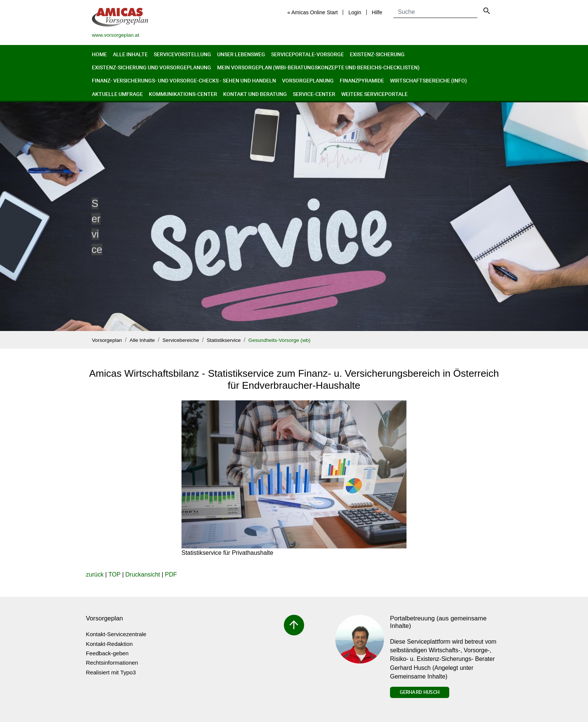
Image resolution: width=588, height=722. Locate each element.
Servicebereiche (181, 340)
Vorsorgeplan (107, 340)
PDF (171, 574)
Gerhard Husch (420, 692)
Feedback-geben (107, 653)
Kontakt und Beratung (255, 94)
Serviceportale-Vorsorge (307, 54)
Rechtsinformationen (112, 663)
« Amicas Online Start (313, 12)
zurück (95, 574)
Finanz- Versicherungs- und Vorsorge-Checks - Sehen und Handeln (184, 80)
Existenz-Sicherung (377, 54)
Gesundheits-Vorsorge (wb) (279, 340)
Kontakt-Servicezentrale (116, 634)
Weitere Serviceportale (374, 94)
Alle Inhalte (130, 54)
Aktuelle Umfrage (117, 94)
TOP (114, 574)
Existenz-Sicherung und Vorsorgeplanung (151, 67)
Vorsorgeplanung (308, 80)
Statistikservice (224, 340)
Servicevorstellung (182, 54)
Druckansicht (142, 574)
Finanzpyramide (362, 80)
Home (99, 54)
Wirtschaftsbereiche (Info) (428, 80)
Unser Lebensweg (241, 54)
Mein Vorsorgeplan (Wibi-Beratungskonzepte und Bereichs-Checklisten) (318, 67)
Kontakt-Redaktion (109, 644)
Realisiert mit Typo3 (111, 672)
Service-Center (314, 94)
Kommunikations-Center (183, 94)
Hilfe (377, 12)
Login (355, 12)
